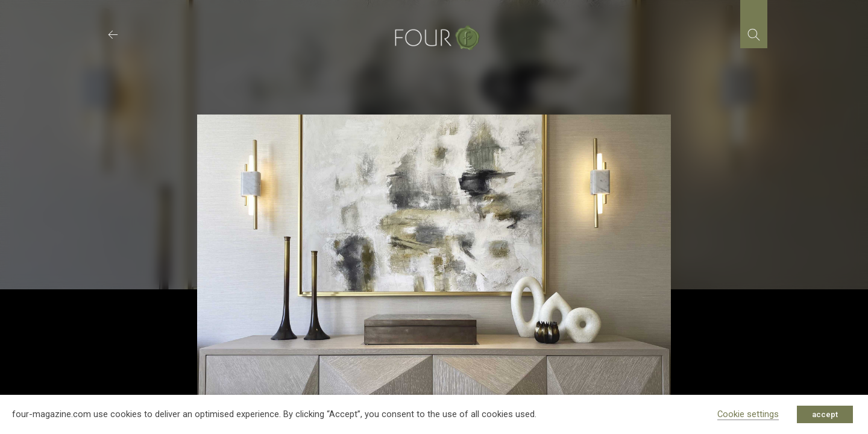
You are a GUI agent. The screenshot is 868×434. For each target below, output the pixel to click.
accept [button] (825, 414)
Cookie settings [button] (748, 414)
